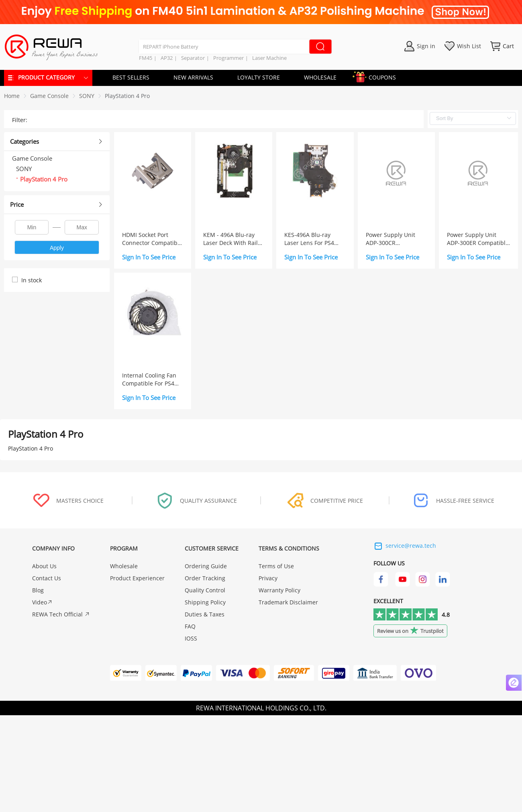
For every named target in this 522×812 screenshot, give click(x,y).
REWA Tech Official (61, 614)
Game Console (49, 96)
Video (42, 602)
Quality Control (205, 590)
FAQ (190, 626)
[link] (49, 96)
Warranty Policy (279, 590)
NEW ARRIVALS (193, 77)
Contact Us (47, 578)
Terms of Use (276, 566)
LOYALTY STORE (259, 77)
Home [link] (12, 96)
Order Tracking (205, 578)
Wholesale (124, 566)
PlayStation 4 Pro (127, 96)
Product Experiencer (137, 578)
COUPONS (378, 76)
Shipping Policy (205, 602)
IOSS (191, 638)
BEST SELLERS (131, 77)
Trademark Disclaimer (288, 602)
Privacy (268, 578)
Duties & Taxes (205, 614)
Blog (38, 590)
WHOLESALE (320, 77)
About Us (44, 566)
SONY (87, 96)
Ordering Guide (206, 566)
